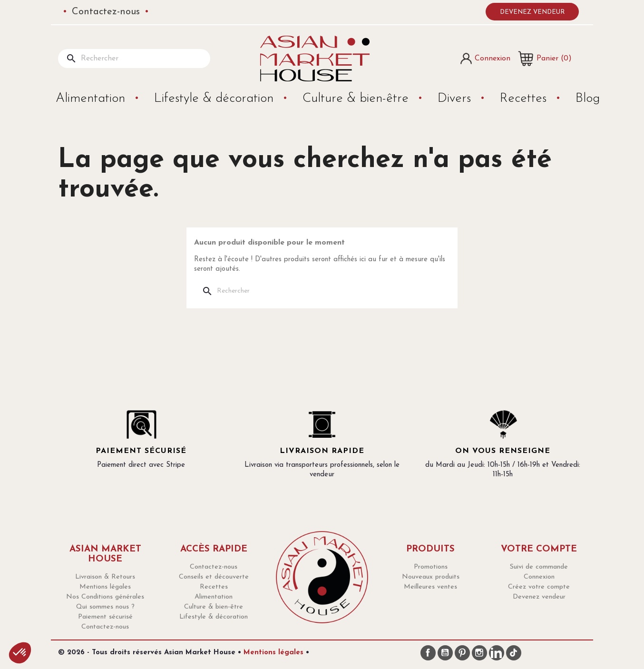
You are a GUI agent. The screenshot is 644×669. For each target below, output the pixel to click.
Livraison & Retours (105, 577)
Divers (456, 99)
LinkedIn (497, 653)
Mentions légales (105, 587)
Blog (588, 99)
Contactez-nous (106, 12)
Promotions (431, 567)
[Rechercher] (134, 59)
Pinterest (462, 653)
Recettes (525, 99)
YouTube (445, 653)
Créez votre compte (539, 587)
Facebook (428, 653)
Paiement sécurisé (105, 617)
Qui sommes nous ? (105, 607)
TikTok (514, 653)
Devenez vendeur (532, 12)
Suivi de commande (539, 567)
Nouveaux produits (431, 577)
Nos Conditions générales (105, 597)
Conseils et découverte (214, 577)
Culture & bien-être (357, 99)
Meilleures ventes (430, 587)
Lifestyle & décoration (216, 99)
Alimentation (92, 99)
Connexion (539, 577)
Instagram (479, 653)
